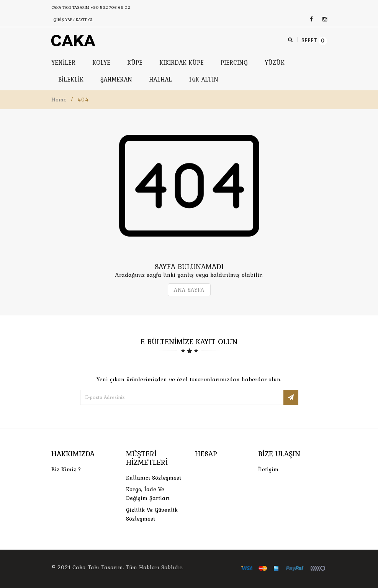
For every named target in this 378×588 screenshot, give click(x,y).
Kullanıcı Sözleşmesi (154, 478)
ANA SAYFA (189, 290)
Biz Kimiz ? (66, 469)
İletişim (268, 469)
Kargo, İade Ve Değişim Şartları (148, 494)
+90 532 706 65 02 (110, 7)
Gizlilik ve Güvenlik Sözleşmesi (152, 514)
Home (59, 100)
